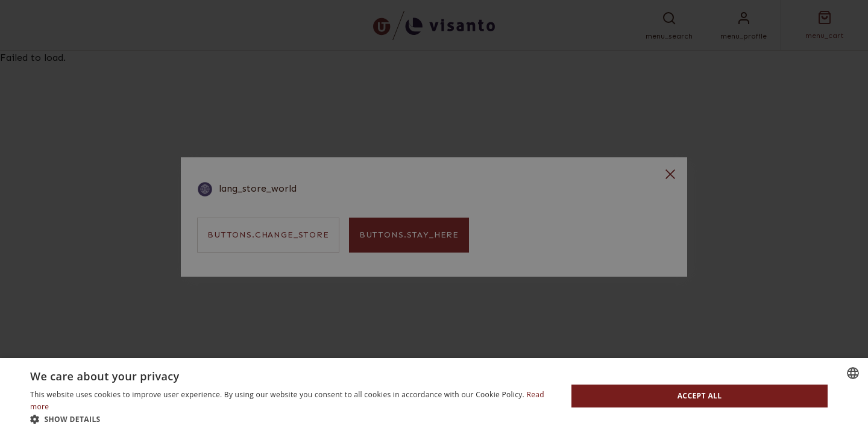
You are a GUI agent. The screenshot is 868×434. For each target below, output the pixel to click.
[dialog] (434, 217)
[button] (291, 419)
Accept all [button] (700, 396)
